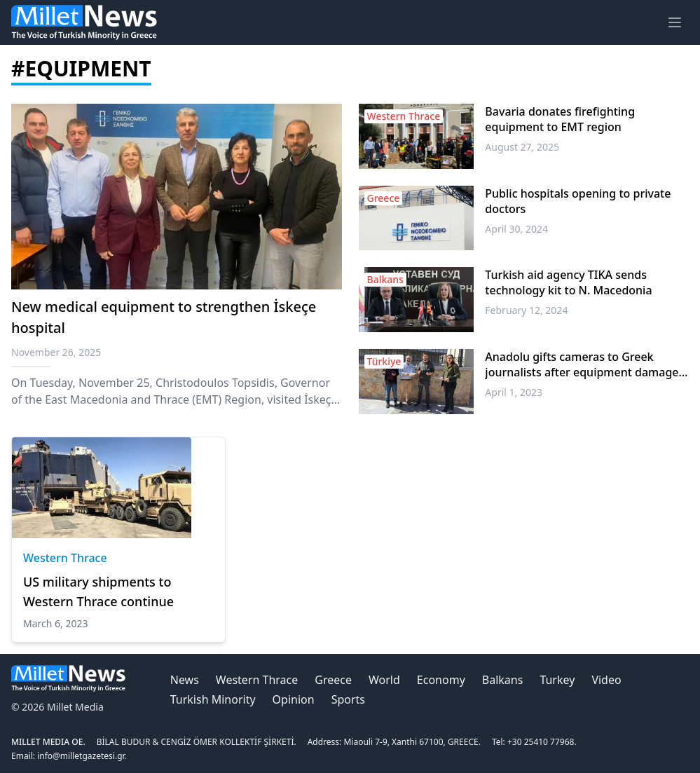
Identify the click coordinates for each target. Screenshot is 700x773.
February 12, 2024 (526, 310)
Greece (333, 680)
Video (606, 680)
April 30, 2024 (516, 229)
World (384, 680)
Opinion (294, 699)
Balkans (503, 680)
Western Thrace (65, 558)
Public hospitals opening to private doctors (578, 201)
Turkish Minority (213, 699)
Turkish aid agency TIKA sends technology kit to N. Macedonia (568, 282)
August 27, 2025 (522, 147)
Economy (441, 680)
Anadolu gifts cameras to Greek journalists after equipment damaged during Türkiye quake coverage (585, 364)
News (185, 680)
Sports (348, 699)
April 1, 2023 (514, 392)
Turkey (557, 680)
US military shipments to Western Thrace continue (98, 591)
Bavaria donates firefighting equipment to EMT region (560, 119)
